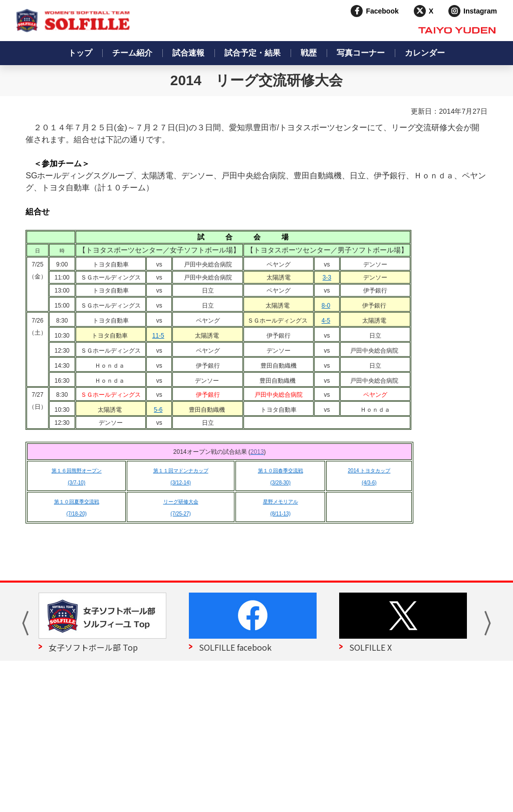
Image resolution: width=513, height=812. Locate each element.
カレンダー (425, 53)
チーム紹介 (132, 53)
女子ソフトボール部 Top (93, 647)
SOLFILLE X (370, 647)
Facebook (382, 11)
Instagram (480, 11)
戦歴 (309, 53)
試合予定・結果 (252, 53)
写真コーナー (361, 53)
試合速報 (188, 53)
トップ (80, 53)
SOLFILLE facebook (235, 647)
